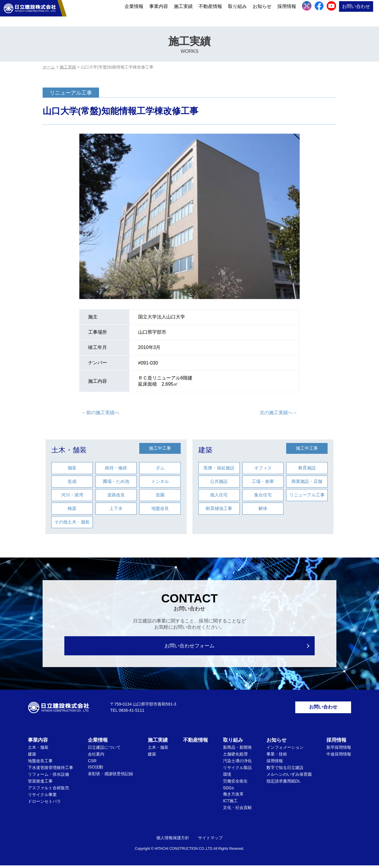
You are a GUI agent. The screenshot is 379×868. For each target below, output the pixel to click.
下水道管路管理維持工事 (51, 770)
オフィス (263, 468)
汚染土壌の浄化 (237, 763)
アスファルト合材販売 (48, 790)
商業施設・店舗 (307, 481)
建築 (205, 450)
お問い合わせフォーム (190, 646)
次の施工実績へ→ (279, 413)
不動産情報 (210, 12)
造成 (72, 481)
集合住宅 (263, 495)
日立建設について (104, 750)
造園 (160, 495)
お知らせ (262, 12)
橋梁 (72, 508)
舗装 (72, 468)
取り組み (237, 12)
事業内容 (159, 12)
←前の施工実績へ (100, 413)
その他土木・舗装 (72, 522)
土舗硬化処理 (235, 757)
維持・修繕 (116, 468)
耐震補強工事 (219, 508)
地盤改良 (160, 508)
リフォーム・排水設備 (48, 777)
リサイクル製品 (237, 770)
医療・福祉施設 (219, 468)
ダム (160, 468)
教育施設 (307, 468)
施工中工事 (160, 448)
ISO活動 (95, 770)
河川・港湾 (72, 495)
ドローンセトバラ (44, 804)
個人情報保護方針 (173, 840)
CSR (92, 763)
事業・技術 (277, 757)
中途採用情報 (339, 757)
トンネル (160, 481)
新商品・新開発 (237, 750)
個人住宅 (219, 495)
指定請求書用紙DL (284, 784)
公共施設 (219, 481)
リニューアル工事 (307, 495)
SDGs (228, 790)
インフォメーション (285, 750)
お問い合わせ (356, 12)
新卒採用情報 (339, 750)
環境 (227, 777)
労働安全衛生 (235, 784)
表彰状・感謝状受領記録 (110, 776)
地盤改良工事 (40, 763)
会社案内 (96, 757)
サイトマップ (210, 840)
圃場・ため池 (116, 481)
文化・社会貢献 (237, 810)
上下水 (116, 508)
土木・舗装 (69, 450)
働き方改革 (233, 797)
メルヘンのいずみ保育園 (289, 777)
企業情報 (134, 12)
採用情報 (287, 12)
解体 (263, 508)
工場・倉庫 (263, 481)
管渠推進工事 (40, 784)
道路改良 (116, 495)
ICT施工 (230, 803)
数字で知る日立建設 (285, 770)
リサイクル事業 (42, 797)
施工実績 (183, 12)
